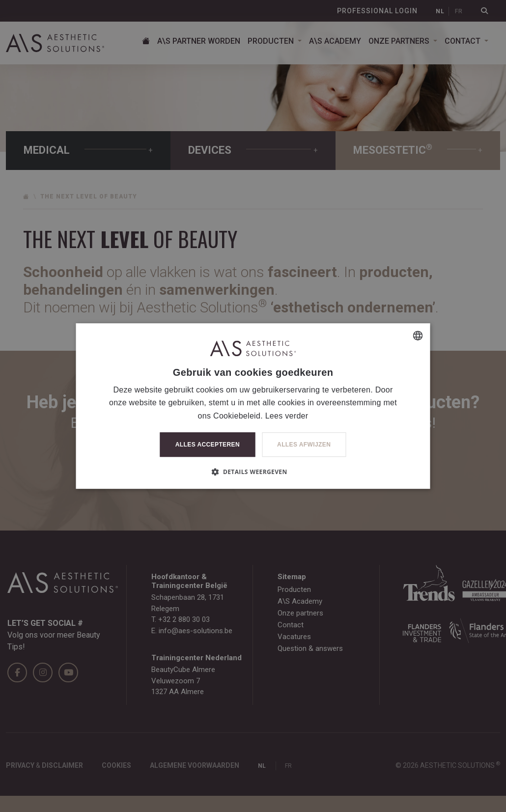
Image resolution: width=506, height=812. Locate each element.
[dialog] (253, 406)
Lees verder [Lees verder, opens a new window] (287, 416)
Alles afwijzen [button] (304, 445)
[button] (253, 472)
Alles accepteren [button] (208, 445)
